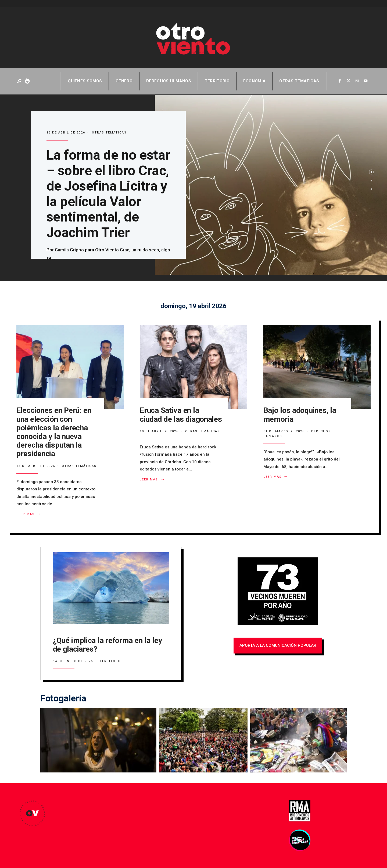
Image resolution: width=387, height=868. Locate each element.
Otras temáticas (299, 81)
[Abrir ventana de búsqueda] (20, 81)
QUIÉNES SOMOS (85, 81)
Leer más (30, 514)
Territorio (217, 81)
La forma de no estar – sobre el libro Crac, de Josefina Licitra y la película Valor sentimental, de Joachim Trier (108, 194)
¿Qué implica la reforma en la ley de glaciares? (107, 645)
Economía (254, 81)
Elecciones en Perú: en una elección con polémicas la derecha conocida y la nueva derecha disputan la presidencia (54, 432)
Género (124, 81)
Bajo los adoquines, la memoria (300, 415)
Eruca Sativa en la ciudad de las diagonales (181, 415)
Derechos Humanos (169, 81)
